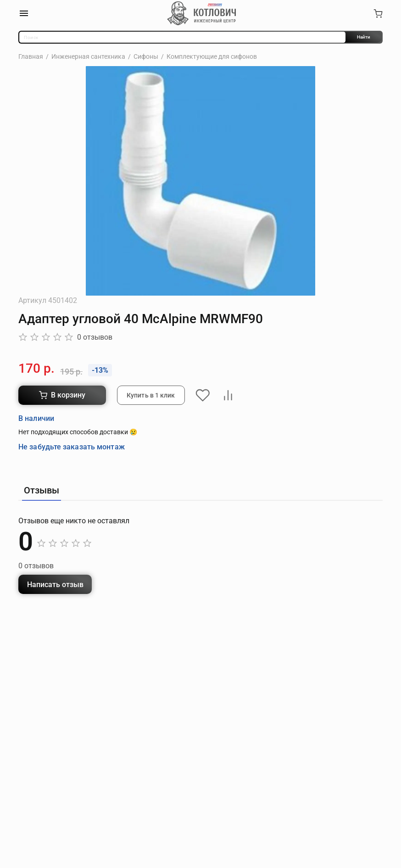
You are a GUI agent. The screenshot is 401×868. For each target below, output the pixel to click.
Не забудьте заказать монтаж (72, 446)
